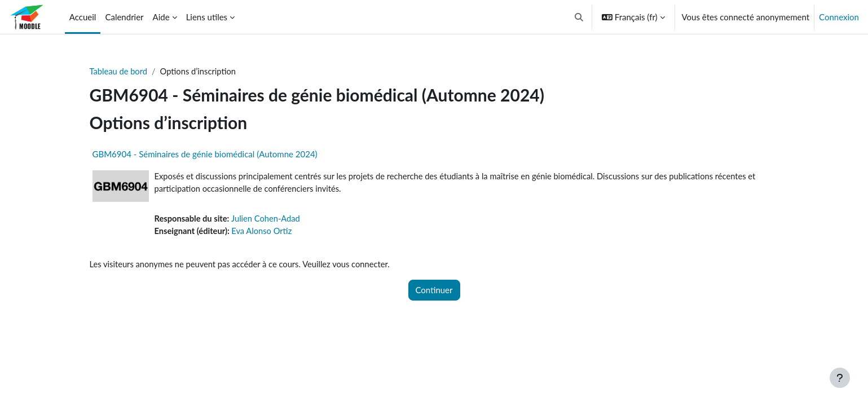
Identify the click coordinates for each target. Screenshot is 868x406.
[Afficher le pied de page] (840, 378)
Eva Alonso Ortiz (264, 232)
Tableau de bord (119, 72)
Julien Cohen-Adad (268, 220)
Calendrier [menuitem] (124, 17)
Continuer (434, 292)
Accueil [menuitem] (83, 17)
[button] (579, 17)
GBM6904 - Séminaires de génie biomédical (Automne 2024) (205, 155)
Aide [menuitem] (161, 17)
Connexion (839, 17)
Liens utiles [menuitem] (207, 17)
